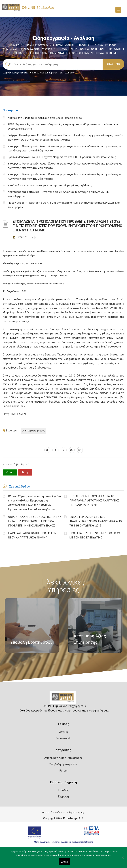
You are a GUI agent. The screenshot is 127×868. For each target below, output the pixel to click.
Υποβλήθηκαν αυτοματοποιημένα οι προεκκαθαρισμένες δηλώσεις (50, 185)
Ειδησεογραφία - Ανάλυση (37, 49)
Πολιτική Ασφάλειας (54, 812)
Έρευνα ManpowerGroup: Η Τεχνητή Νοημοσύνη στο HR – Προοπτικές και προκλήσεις (62, 157)
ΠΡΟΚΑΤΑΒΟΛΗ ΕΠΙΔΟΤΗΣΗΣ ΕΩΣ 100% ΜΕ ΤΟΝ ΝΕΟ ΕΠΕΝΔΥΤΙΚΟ (95, 535)
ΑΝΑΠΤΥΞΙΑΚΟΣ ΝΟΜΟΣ (33, 431)
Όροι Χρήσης (77, 812)
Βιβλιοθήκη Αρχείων (36, 45)
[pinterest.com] (64, 450)
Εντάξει (64, 862)
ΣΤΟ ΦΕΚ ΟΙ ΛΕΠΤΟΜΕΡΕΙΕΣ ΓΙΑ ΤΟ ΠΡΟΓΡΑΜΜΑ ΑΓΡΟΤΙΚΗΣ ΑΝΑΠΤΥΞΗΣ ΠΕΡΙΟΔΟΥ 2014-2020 (94, 501)
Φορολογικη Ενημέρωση (44, 73)
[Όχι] (122, 859)
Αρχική (15, 45)
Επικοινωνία (63, 738)
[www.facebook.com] (55, 450)
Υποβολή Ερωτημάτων (63, 764)
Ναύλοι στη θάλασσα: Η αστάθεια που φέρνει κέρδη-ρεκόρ (45, 118)
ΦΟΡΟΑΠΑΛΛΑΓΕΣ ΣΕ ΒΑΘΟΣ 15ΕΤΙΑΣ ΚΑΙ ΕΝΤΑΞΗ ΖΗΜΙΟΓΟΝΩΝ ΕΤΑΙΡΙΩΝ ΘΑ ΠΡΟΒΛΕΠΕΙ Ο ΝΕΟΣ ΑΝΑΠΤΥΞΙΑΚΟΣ (35, 521)
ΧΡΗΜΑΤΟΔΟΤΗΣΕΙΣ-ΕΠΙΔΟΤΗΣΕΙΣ (73, 45)
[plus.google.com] (72, 450)
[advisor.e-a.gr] (80, 450)
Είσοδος (63, 790)
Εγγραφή (63, 797)
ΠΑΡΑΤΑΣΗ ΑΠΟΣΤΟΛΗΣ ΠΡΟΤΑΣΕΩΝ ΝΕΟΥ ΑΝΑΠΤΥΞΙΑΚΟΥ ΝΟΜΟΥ (32, 535)
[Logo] (64, 699)
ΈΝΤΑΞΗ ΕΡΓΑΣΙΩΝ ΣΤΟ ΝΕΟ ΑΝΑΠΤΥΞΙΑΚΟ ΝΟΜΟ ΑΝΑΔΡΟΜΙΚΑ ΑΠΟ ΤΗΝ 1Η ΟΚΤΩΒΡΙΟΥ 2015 (96, 521)
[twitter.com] (47, 450)
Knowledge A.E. (73, 818)
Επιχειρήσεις (67, 73)
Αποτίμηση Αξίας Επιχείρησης (63, 758)
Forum (64, 771)
